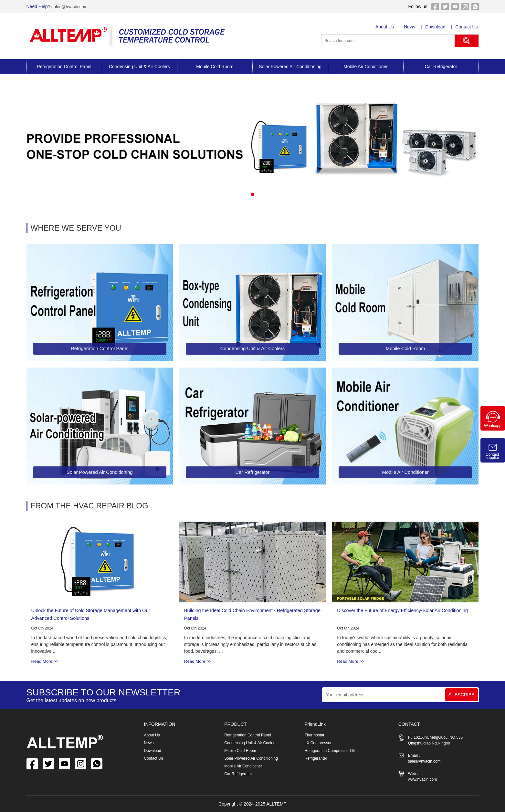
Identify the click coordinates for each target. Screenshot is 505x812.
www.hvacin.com (422, 779)
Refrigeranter (316, 758)
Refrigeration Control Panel (64, 67)
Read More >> (46, 661)
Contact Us (467, 27)
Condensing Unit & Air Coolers (139, 67)
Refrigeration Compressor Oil (330, 751)
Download (436, 27)
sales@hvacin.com (70, 6)
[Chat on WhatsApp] (493, 429)
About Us (385, 27)
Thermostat (315, 735)
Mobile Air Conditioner (366, 67)
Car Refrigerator (441, 67)
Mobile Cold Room (215, 67)
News (410, 27)
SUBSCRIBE (462, 695)
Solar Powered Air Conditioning (290, 67)
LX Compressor (318, 743)
